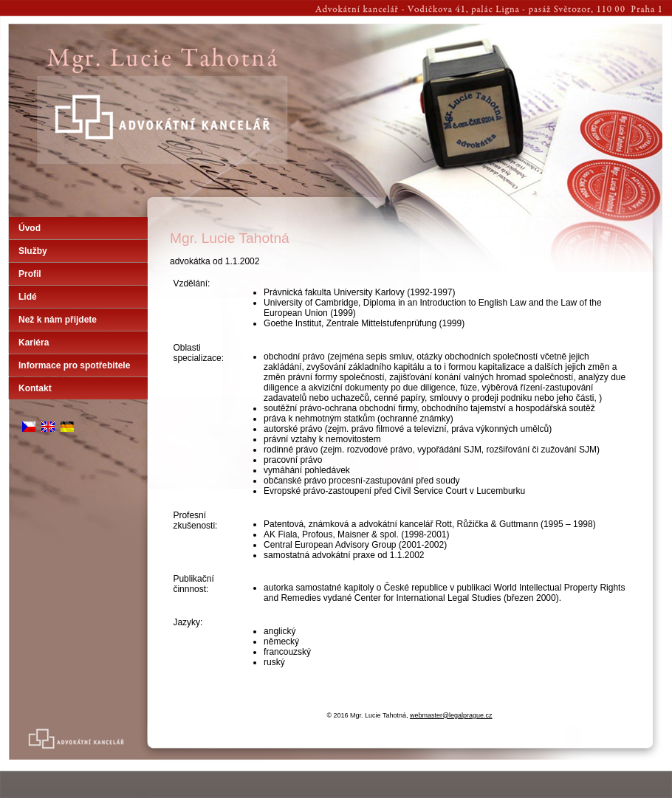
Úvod (30, 228)
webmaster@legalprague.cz (451, 715)
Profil (30, 274)
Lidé (28, 297)
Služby (33, 251)
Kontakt (35, 388)
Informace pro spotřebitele (74, 365)
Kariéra (34, 343)
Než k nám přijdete (58, 320)
